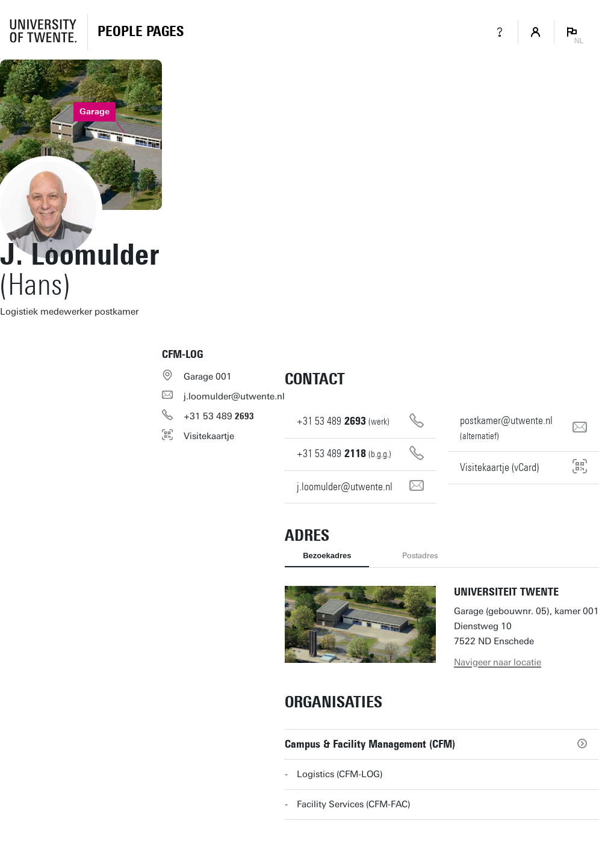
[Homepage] (141, 32)
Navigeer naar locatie (498, 662)
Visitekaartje (209, 436)
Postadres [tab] (420, 556)
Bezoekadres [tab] (327, 556)
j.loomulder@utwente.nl (234, 396)
